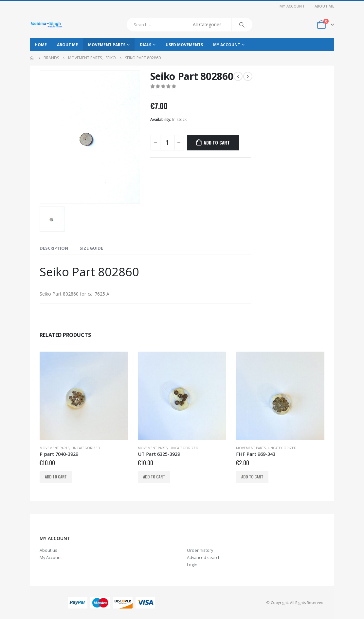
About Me (324, 6)
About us (48, 550)
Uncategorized (86, 448)
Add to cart (217, 142)
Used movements (184, 45)
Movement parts (107, 45)
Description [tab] (54, 248)
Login (192, 565)
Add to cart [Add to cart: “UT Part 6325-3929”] (154, 477)
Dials (146, 45)
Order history (200, 550)
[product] (84, 396)
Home (41, 45)
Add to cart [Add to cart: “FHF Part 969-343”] (252, 477)
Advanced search (204, 558)
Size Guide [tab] (91, 248)
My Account (292, 6)
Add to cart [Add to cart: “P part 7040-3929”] (56, 477)
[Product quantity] (167, 143)
